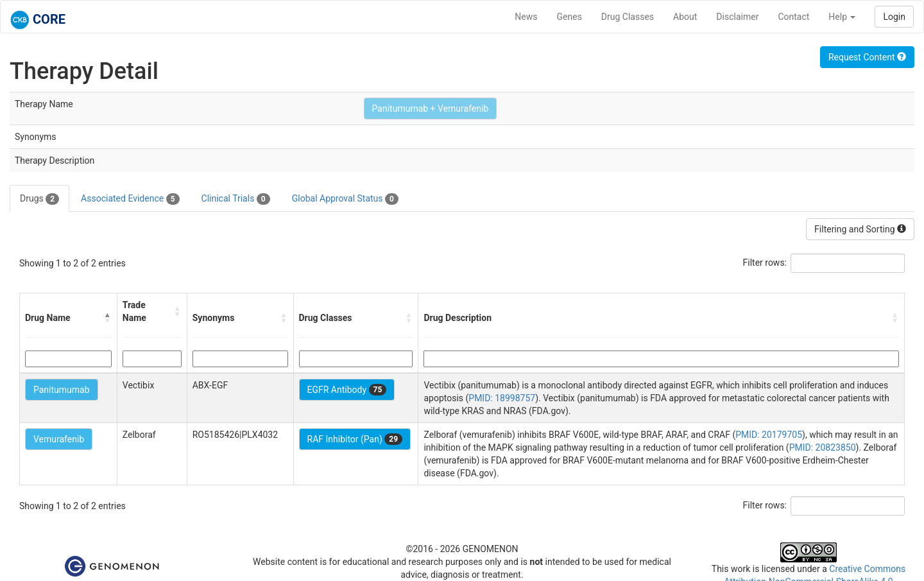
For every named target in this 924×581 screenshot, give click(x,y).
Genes (569, 17)
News (526, 17)
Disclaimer (737, 17)
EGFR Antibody (347, 390)
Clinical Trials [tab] (236, 199)
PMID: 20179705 (769, 435)
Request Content (867, 57)
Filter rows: (765, 263)
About (685, 17)
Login (894, 17)
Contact (793, 17)
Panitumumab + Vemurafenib (431, 108)
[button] (108, 318)
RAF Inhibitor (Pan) (355, 439)
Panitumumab (62, 390)
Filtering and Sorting (860, 229)
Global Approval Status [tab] (345, 199)
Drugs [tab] (39, 199)
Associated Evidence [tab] (130, 199)
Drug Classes (628, 17)
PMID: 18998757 (502, 398)
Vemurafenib (59, 439)
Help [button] (842, 17)
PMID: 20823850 (823, 447)
